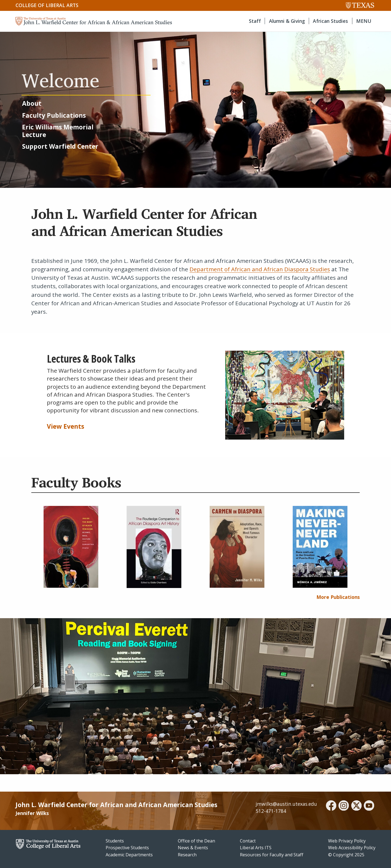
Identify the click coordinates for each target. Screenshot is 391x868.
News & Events (193, 848)
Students (115, 841)
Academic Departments (129, 855)
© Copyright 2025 (346, 855)
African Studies (330, 21)
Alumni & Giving (287, 21)
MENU (364, 21)
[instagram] (344, 806)
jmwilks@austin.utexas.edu (286, 804)
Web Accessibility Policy (352, 848)
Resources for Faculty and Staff (272, 855)
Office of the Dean (196, 841)
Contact (248, 841)
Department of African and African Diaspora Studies (260, 269)
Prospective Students (127, 848)
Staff (255, 21)
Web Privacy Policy (347, 841)
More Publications (338, 597)
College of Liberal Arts (47, 5)
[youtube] (369, 806)
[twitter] (356, 806)
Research (187, 855)
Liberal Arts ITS (256, 848)
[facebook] (331, 806)
